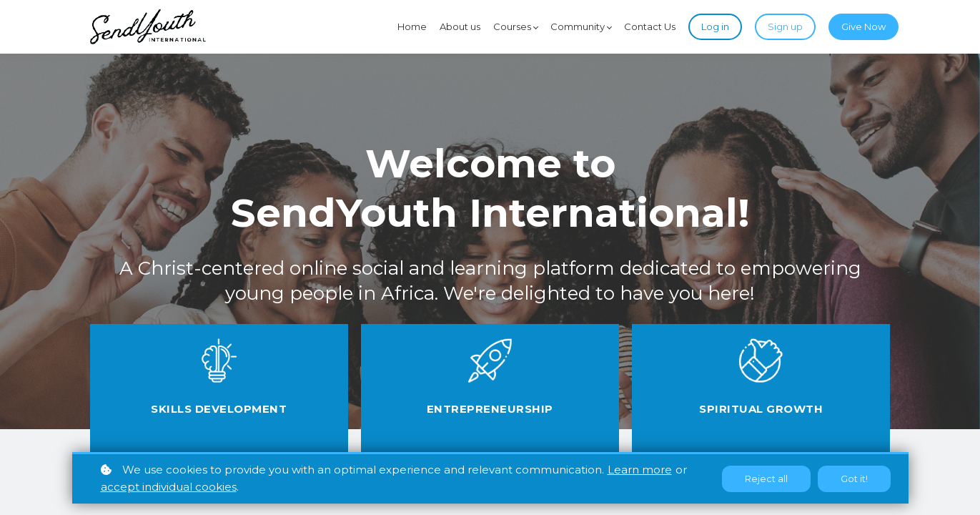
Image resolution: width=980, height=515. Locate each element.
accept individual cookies (169, 487)
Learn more (640, 470)
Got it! (854, 479)
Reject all (766, 479)
